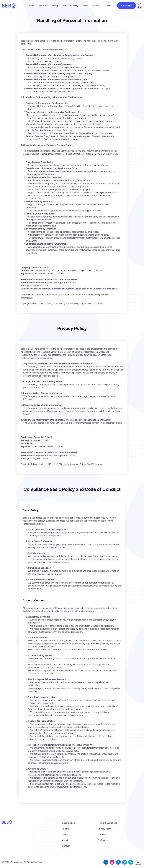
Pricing (55, 6)
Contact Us (126, 5)
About (65, 840)
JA (140, 4)
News (64, 6)
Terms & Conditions (107, 823)
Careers (85, 6)
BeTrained (108, 6)
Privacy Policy (105, 829)
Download (96, 6)
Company (74, 6)
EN (140, 7)
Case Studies (43, 6)
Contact (66, 846)
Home (32, 6)
